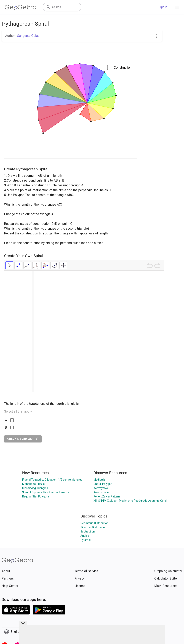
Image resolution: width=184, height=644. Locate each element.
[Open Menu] (177, 7)
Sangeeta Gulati (28, 36)
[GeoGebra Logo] (20, 7)
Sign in (163, 7)
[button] (23, 439)
